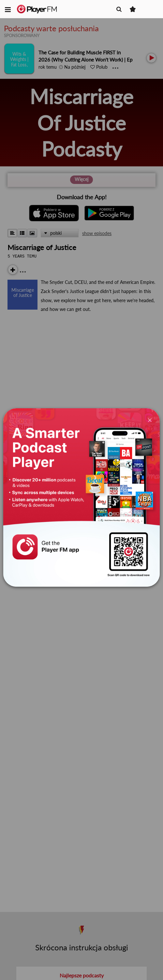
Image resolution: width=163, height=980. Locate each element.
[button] (8, 9)
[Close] (150, 420)
